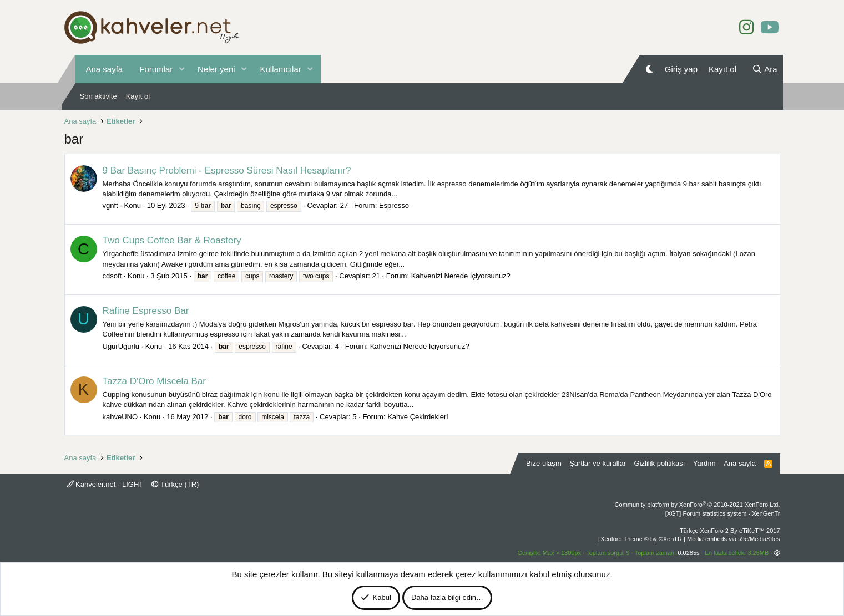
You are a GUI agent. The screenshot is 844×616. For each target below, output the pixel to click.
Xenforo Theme (641, 539)
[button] (181, 69)
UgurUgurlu (121, 346)
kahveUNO (120, 417)
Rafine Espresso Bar (146, 311)
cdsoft (112, 276)
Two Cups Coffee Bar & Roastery (172, 240)
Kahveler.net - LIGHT (105, 484)
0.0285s (688, 553)
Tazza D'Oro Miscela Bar (155, 381)
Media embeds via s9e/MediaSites (734, 539)
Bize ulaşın (544, 463)
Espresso (394, 205)
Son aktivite (98, 96)
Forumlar (156, 69)
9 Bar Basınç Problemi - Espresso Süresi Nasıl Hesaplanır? (227, 170)
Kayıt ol (138, 96)
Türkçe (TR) (175, 484)
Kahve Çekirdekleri (418, 417)
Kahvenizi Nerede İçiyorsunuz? (461, 276)
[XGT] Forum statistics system (723, 513)
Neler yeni (216, 69)
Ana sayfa (105, 69)
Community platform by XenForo (698, 505)
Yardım (704, 463)
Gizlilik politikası (660, 463)
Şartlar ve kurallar (598, 463)
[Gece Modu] (650, 69)
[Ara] (765, 69)
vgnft (110, 205)
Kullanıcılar (281, 69)
